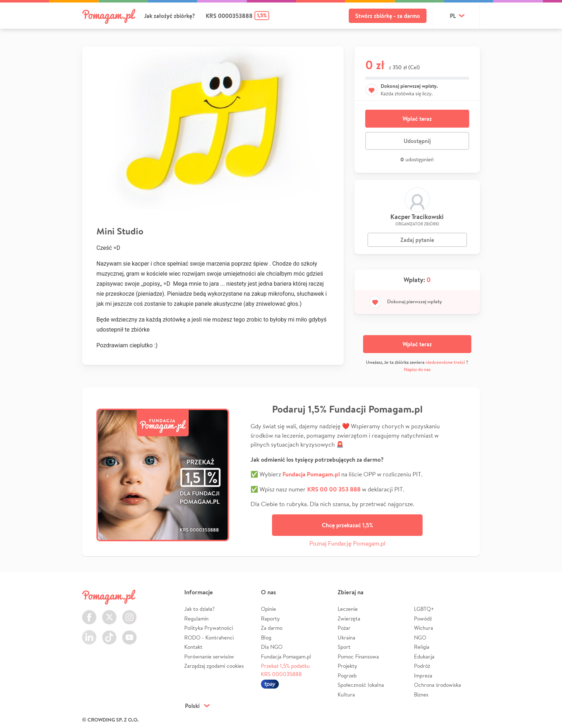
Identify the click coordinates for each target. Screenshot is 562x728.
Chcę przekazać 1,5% (347, 525)
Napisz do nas (417, 369)
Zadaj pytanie (417, 240)
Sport (344, 647)
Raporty (270, 618)
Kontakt (193, 647)
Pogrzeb (347, 675)
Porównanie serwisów (209, 656)
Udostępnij (417, 141)
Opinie (268, 609)
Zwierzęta (349, 618)
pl (453, 16)
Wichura (423, 628)
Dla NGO (272, 647)
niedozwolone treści (445, 362)
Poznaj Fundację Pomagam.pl (347, 543)
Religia (422, 647)
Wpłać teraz (417, 119)
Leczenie (348, 609)
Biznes (421, 694)
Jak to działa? (199, 609)
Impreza (423, 675)
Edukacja (424, 656)
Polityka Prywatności (209, 628)
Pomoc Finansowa (358, 656)
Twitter (109, 613)
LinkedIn (89, 633)
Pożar (344, 628)
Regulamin (196, 618)
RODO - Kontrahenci (209, 637)
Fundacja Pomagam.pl (286, 656)
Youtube (129, 633)
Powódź (423, 618)
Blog (266, 637)
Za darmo (272, 628)
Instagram (129, 613)
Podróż (422, 666)
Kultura (346, 694)
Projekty (347, 666)
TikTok (109, 633)
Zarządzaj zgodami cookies (214, 666)
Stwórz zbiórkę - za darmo (388, 16)
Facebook (89, 613)
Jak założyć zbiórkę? (170, 16)
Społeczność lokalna (361, 685)
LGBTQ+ (424, 609)
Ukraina (346, 637)
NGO (420, 637)
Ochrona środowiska (437, 685)
